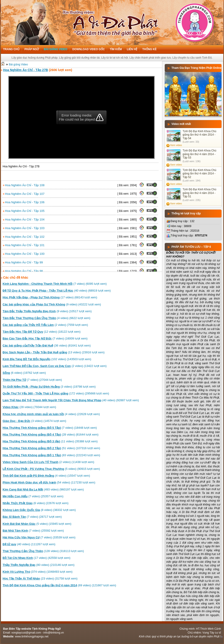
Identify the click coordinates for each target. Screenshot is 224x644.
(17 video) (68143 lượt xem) (50, 297)
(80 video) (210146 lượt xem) (39, 565)
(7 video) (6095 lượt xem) (55, 284)
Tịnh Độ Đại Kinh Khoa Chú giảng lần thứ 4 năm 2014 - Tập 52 (199, 174)
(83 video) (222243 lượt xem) (52, 455)
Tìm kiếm (116, 49)
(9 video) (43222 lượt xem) (52, 304)
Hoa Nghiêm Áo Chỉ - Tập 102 (24, 237)
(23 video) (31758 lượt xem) (40, 578)
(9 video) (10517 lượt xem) (47, 311)
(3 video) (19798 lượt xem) (49, 387)
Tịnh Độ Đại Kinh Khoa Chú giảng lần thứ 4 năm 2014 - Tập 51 (199, 193)
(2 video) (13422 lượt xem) (55, 366)
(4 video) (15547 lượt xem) (46, 476)
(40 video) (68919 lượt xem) (57, 291)
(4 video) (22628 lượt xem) (51, 414)
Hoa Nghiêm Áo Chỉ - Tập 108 (24, 185)
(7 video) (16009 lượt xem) (45, 338)
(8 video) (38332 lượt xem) (39, 510)
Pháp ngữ (32, 49)
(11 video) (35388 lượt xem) (50, 441)
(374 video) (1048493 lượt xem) (38, 572)
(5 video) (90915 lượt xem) (51, 469)
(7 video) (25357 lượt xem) (33, 496)
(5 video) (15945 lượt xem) (37, 524)
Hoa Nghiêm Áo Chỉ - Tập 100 (24, 254)
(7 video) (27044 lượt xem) (32, 380)
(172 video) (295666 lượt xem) (56, 393)
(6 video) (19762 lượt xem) (24, 373)
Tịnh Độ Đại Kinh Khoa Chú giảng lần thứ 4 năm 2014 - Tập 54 (199, 135)
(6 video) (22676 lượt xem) (36, 503)
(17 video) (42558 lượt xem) (37, 558)
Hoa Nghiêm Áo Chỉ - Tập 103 (24, 228)
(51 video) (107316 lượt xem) (52, 448)
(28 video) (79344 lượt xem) (30, 407)
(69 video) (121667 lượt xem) (59, 585)
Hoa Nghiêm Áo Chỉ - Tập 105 (24, 211)
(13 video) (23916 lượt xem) (54, 352)
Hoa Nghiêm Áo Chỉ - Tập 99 (23, 262)
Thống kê (149, 49)
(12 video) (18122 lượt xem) (42, 332)
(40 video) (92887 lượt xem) (71, 400)
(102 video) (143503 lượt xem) (47, 359)
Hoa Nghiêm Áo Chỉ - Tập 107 (24, 194)
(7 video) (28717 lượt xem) (32, 517)
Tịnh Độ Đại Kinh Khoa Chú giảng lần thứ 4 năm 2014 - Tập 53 (199, 154)
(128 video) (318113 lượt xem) (43, 551)
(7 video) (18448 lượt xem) (50, 428)
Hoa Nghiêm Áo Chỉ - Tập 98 (23, 271)
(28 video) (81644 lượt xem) (51, 435)
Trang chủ (11, 49)
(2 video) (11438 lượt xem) (49, 462)
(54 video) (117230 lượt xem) (49, 482)
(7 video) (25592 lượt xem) (33, 531)
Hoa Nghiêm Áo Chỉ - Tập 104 (24, 219)
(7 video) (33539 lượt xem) (39, 537)
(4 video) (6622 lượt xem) (47, 318)
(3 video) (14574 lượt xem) (34, 421)
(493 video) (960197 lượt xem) (43, 489)
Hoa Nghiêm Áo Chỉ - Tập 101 (24, 245)
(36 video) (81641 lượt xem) (47, 346)
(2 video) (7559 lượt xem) (45, 325)
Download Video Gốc (89, 49)
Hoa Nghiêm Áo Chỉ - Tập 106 (24, 202)
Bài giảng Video (55, 49)
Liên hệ (132, 49)
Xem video (176, 145)
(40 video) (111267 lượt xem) (29, 544)
